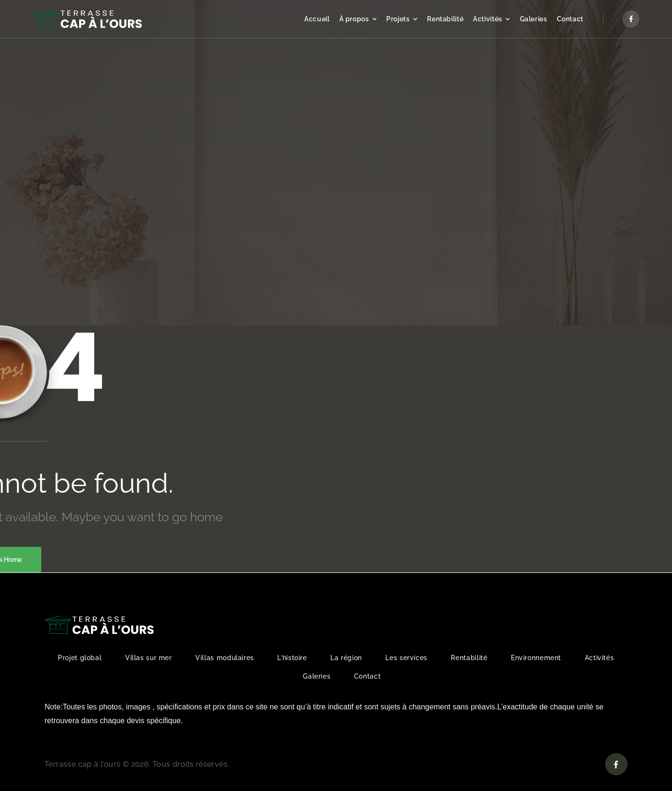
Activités (488, 19)
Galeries (534, 19)
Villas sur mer (149, 658)
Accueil (317, 19)
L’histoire (292, 658)
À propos (354, 19)
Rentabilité (445, 19)
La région (346, 658)
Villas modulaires (225, 658)
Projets (398, 19)
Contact (570, 19)
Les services (406, 658)
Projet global (80, 658)
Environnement (536, 658)
